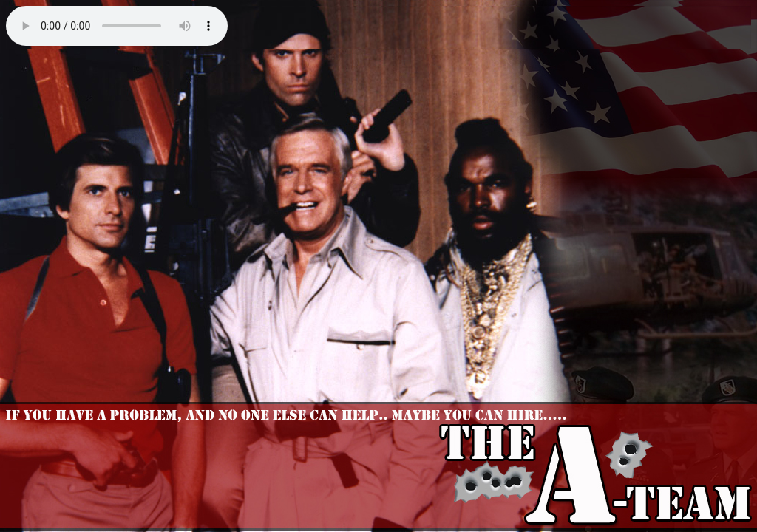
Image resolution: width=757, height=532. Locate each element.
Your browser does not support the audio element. (117, 26)
